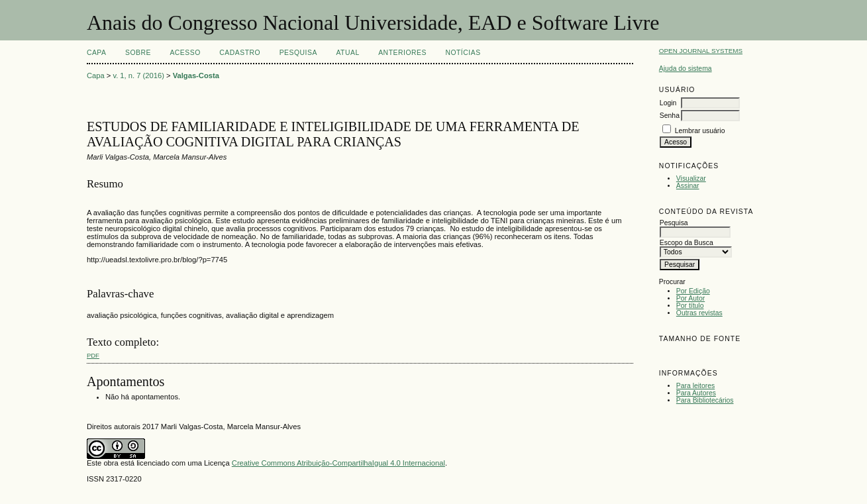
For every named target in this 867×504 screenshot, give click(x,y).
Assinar (688, 186)
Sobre (138, 53)
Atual (347, 53)
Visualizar (691, 178)
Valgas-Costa (196, 76)
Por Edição (693, 291)
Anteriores (402, 53)
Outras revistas (699, 313)
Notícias (463, 53)
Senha (670, 116)
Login (668, 103)
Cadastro (240, 53)
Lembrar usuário (700, 131)
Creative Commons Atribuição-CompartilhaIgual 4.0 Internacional (338, 463)
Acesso (185, 53)
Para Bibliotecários (705, 400)
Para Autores (696, 393)
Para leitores (695, 386)
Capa (97, 53)
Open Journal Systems (701, 51)
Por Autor (690, 298)
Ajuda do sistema (686, 69)
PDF (93, 355)
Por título (690, 306)
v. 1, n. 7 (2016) (138, 76)
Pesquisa (298, 53)
